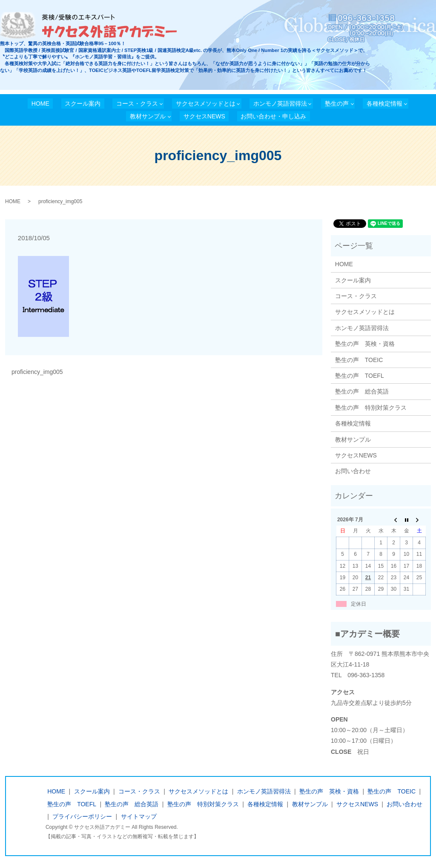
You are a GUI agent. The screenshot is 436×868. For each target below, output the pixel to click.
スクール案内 (83, 103)
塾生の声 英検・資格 (365, 344)
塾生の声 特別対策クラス (371, 408)
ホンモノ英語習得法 (280, 103)
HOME (40, 103)
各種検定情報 (384, 103)
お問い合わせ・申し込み (273, 116)
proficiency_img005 (37, 372)
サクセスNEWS (204, 116)
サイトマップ (139, 816)
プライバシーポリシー (82, 816)
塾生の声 (337, 103)
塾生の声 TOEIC (359, 360)
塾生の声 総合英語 (362, 391)
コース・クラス (137, 103)
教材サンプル (148, 116)
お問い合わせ (353, 471)
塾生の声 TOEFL (360, 376)
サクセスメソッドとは (206, 103)
